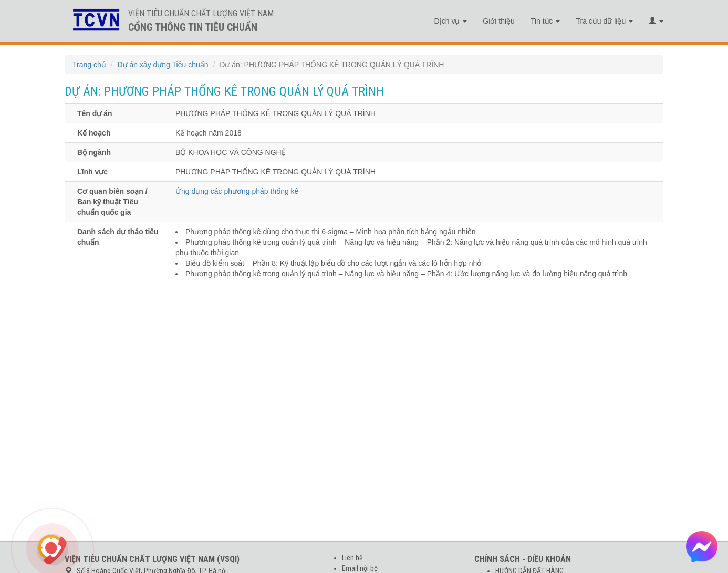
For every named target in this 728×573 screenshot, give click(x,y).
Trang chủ (89, 65)
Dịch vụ (451, 21)
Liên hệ (352, 558)
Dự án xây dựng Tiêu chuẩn (163, 65)
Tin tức (545, 21)
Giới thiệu (499, 21)
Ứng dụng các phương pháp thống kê (237, 191)
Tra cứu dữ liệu (604, 21)
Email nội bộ (360, 568)
